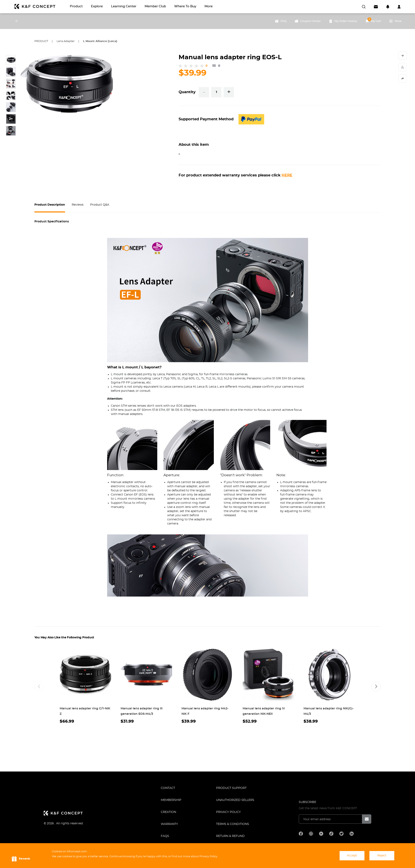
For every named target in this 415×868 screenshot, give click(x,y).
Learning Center (124, 6)
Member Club (155, 6)
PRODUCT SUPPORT (231, 788)
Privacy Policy (228, 812)
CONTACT (168, 788)
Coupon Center (308, 21)
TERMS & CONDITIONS (233, 824)
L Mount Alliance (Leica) (100, 41)
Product (76, 6)
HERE (287, 175)
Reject (382, 856)
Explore (97, 6)
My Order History (343, 21)
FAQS (165, 836)
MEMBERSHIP (171, 800)
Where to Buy (185, 6)
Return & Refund (230, 836)
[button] (376, 687)
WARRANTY (169, 824)
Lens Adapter (66, 41)
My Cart (373, 20)
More (209, 6)
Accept (352, 856)
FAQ (281, 21)
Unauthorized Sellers (235, 800)
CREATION (168, 812)
